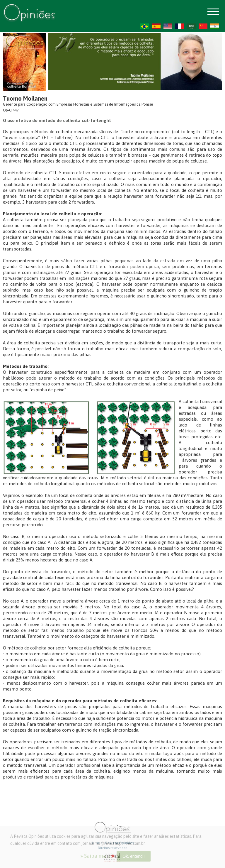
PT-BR (144, 26)
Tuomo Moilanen (25, 98)
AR (191, 26)
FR (180, 26)
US (168, 26)
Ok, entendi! (134, 856)
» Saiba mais (95, 856)
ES (156, 26)
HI (215, 26)
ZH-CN (203, 26)
